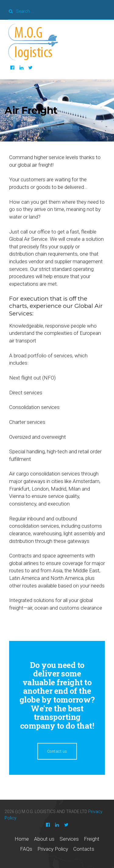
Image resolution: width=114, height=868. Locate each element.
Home (22, 839)
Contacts (84, 849)
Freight (92, 839)
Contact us (57, 751)
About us (44, 839)
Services (69, 839)
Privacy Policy (53, 849)
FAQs (26, 849)
